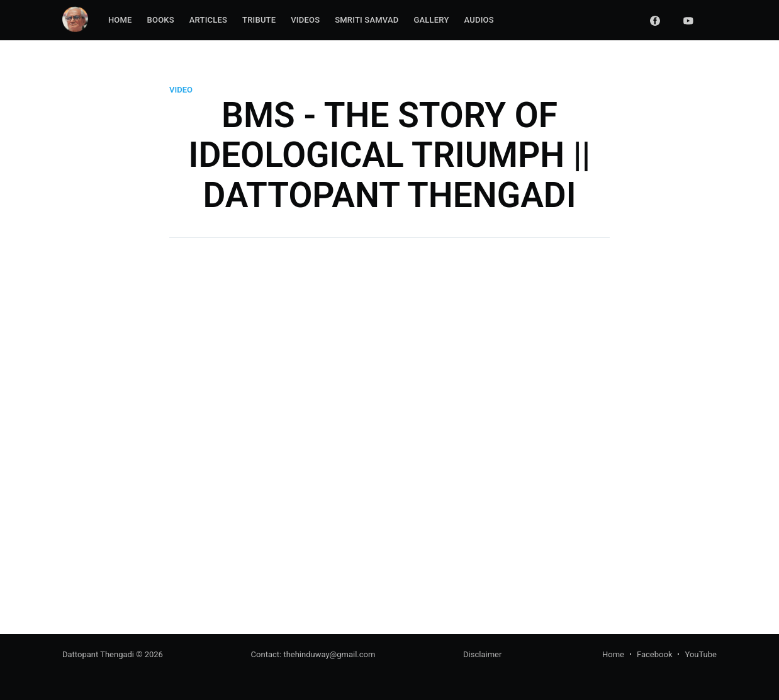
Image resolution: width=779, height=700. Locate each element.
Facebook (654, 654)
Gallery (431, 20)
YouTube (701, 654)
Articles (208, 20)
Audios (479, 20)
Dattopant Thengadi (98, 654)
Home (120, 20)
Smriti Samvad (367, 20)
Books (161, 20)
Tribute (259, 20)
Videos (305, 20)
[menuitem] (120, 20)
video (181, 90)
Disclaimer (482, 654)
